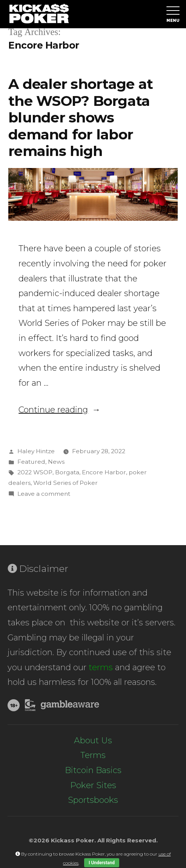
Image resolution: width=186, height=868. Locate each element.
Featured (31, 462)
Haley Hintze (36, 451)
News (56, 462)
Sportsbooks (93, 800)
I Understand (102, 863)
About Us (93, 740)
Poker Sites (93, 785)
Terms (93, 755)
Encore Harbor (104, 472)
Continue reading (59, 410)
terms (101, 667)
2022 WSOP (35, 472)
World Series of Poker (65, 483)
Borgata (67, 472)
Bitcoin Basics (93, 770)
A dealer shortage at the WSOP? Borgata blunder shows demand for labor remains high (81, 117)
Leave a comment (44, 494)
